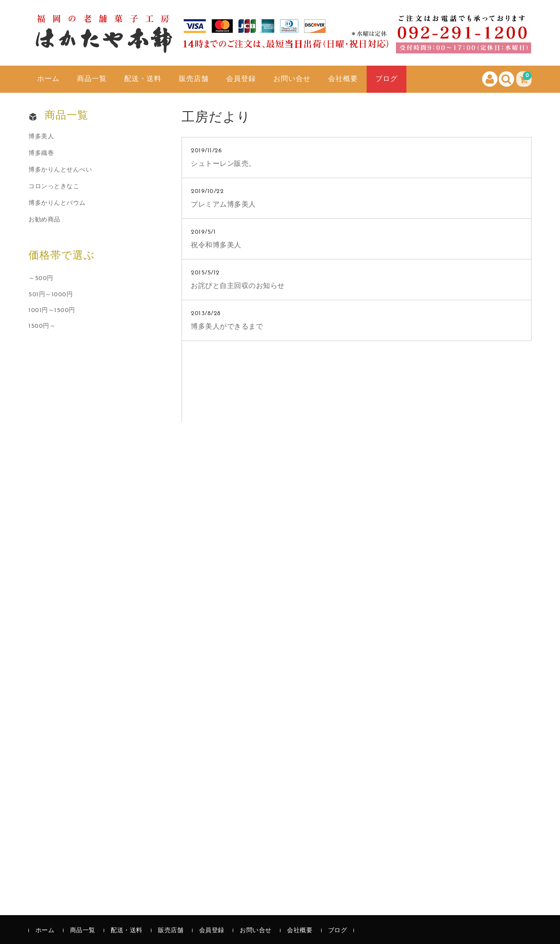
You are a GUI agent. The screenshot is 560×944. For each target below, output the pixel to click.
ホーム (48, 79)
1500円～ (42, 326)
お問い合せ (292, 79)
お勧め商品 (44, 220)
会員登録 (241, 79)
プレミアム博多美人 (223, 205)
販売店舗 (194, 79)
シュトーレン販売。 (223, 164)
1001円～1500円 (52, 311)
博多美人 (41, 137)
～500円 (41, 279)
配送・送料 (143, 79)
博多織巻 (41, 153)
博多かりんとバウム (57, 203)
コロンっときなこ (54, 187)
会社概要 (343, 79)
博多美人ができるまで (227, 327)
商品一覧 (92, 79)
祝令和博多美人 (216, 246)
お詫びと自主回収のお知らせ (238, 286)
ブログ (387, 79)
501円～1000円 (51, 295)
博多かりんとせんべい (60, 170)
